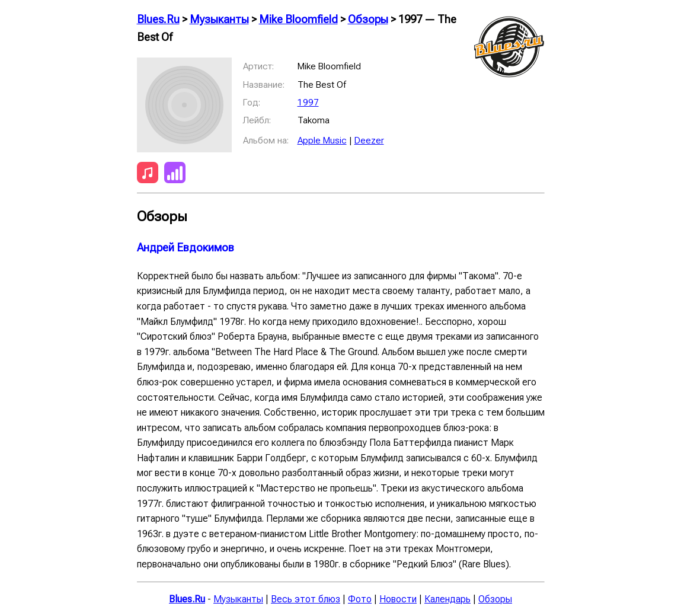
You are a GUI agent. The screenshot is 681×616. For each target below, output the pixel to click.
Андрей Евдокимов (186, 248)
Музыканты (219, 20)
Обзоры (368, 20)
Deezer (369, 141)
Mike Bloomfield (298, 20)
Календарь (447, 599)
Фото (360, 599)
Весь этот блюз (306, 599)
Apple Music (322, 141)
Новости (398, 599)
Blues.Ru (158, 20)
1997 (308, 103)
